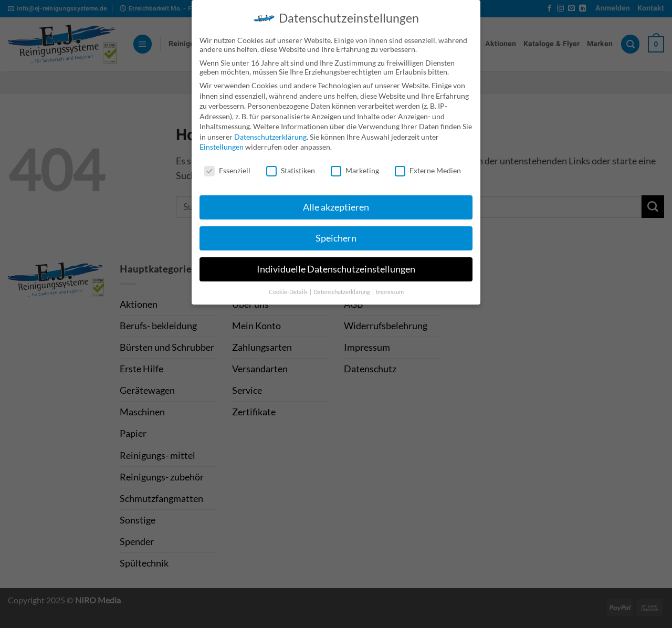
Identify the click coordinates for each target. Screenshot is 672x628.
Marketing (355, 166)
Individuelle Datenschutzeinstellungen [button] (336, 264)
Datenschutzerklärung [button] (342, 287)
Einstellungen (222, 142)
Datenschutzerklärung (270, 132)
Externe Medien (428, 166)
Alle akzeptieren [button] (336, 202)
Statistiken (291, 166)
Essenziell (227, 166)
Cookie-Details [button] (289, 287)
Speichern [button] (336, 233)
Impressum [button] (390, 287)
